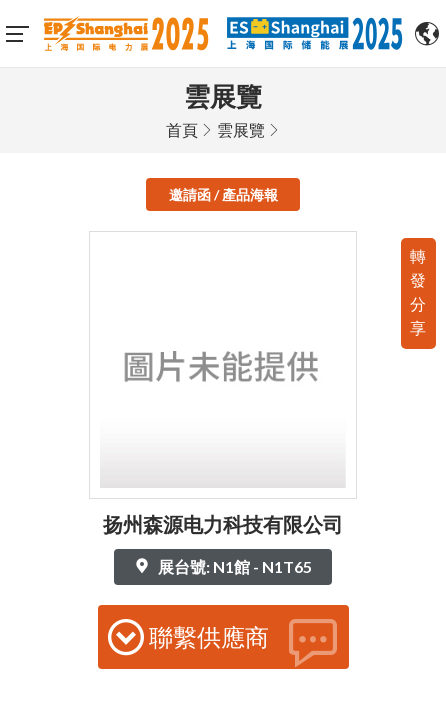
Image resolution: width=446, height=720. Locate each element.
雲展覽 (241, 122)
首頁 (182, 122)
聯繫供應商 (223, 635)
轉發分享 (418, 284)
